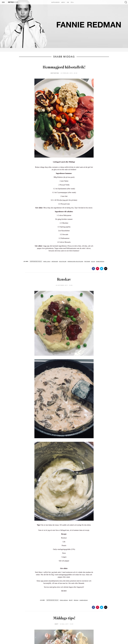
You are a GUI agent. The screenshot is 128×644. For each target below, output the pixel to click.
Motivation (55, 73)
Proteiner (87, 261)
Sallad (93, 261)
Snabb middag (100, 261)
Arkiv (63, 2)
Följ (72, 2)
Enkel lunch (47, 261)
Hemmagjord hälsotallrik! (64, 67)
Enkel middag (64, 600)
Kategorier (56, 2)
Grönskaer (55, 261)
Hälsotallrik (63, 261)
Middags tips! (64, 618)
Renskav (64, 280)
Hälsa (40, 261)
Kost (56, 624)
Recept (71, 600)
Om (68, 2)
